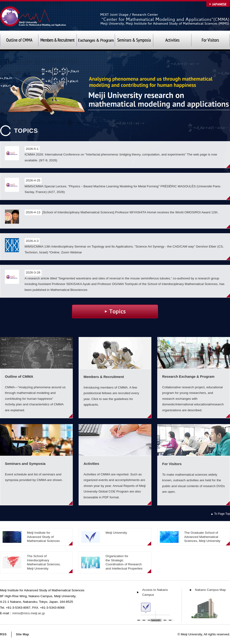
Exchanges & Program (96, 41)
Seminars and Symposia (134, 41)
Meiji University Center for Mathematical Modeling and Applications (33, 16)
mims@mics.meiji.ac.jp (29, 613)
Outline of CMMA (19, 41)
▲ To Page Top (220, 514)
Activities (172, 41)
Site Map (23, 634)
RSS (3, 634)
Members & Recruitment (57, 41)
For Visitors (211, 41)
